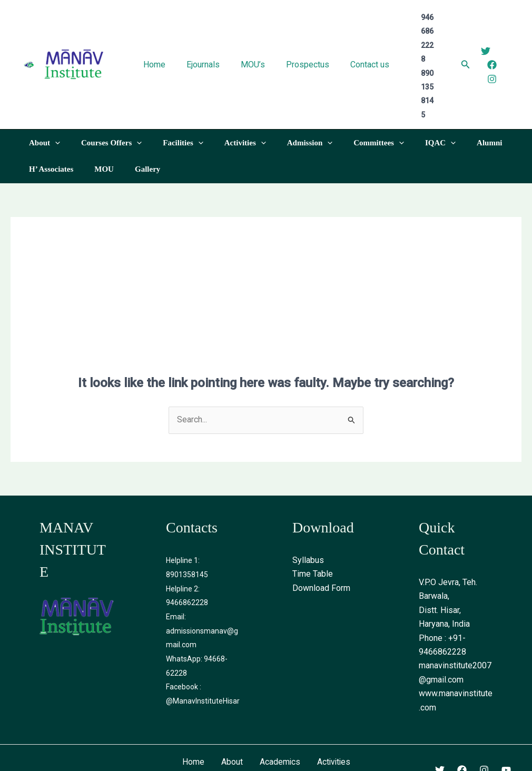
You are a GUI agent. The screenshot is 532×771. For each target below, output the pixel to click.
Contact (266, 721)
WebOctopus (396, 756)
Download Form (321, 533)
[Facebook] (487, 37)
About (231, 706)
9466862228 (187, 547)
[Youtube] (506, 714)
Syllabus (308, 505)
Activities (334, 706)
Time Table (313, 519)
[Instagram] (487, 51)
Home (192, 706)
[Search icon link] (461, 38)
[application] (52, 87)
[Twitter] (481, 23)
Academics (279, 706)
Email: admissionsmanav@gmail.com (202, 575)
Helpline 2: (183, 533)
